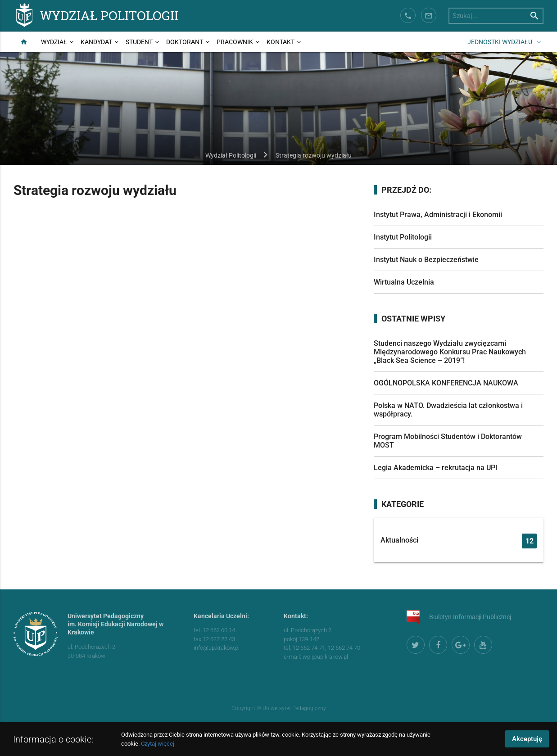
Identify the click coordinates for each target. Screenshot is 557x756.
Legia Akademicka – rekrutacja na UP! (435, 468)
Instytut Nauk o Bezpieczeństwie (426, 260)
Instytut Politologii (403, 237)
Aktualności (459, 541)
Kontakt (281, 42)
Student (139, 42)
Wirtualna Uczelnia (404, 282)
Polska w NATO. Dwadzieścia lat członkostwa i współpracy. (448, 410)
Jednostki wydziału (500, 42)
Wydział (54, 42)
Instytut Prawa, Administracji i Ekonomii (438, 215)
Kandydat (96, 42)
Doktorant (185, 42)
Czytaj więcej (158, 744)
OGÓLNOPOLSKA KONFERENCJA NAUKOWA (446, 383)
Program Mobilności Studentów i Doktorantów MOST (448, 441)
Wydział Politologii (109, 15)
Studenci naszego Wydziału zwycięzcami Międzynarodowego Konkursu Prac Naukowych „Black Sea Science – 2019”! (450, 352)
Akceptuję (527, 739)
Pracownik (235, 42)
